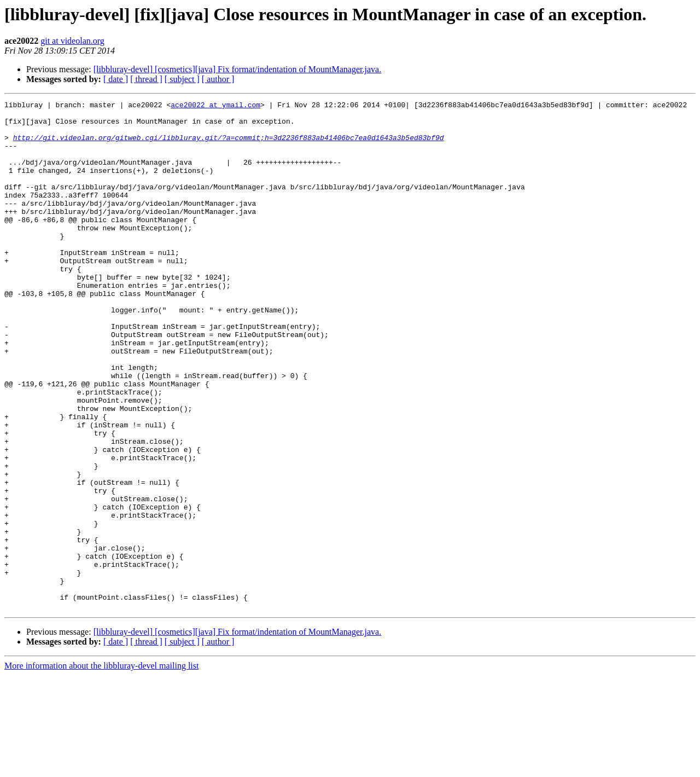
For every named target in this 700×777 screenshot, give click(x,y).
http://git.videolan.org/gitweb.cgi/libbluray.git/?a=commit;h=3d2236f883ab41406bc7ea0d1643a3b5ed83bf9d (229, 146)
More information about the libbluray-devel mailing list (101, 767)
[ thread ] (146, 79)
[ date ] (116, 79)
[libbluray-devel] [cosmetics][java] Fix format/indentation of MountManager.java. (238, 69)
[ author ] (218, 79)
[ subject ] (182, 79)
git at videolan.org (72, 41)
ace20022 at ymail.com (215, 106)
